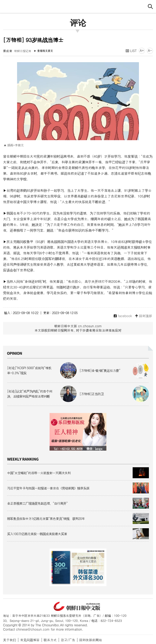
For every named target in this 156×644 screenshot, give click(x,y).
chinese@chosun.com (33, 629)
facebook (123, 316)
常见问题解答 (30, 640)
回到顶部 (144, 316)
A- (150, 50)
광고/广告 (68, 640)
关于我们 (10, 640)
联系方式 (50, 640)
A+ (142, 50)
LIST (131, 51)
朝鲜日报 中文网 (78, 6)
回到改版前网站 (91, 640)
